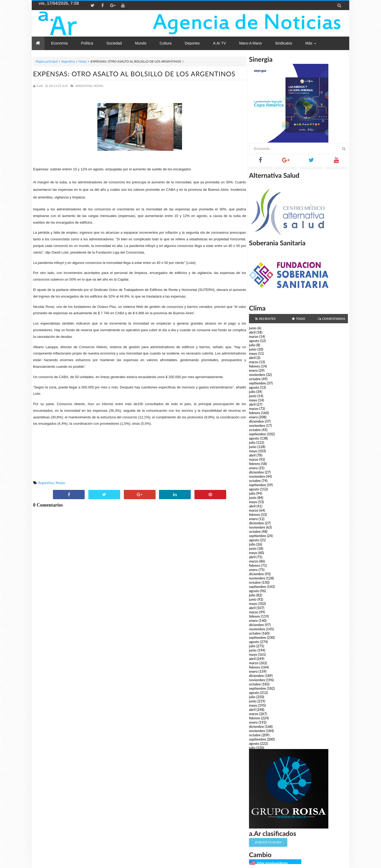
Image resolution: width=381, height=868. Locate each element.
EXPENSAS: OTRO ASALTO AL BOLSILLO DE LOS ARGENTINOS (134, 74)
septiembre (258, 383)
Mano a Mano (251, 43)
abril (252, 332)
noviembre (257, 375)
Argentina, (84, 86)
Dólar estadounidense (272, 863)
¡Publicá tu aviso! (268, 842)
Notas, (99, 86)
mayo (253, 353)
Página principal (47, 61)
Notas (83, 61)
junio (253, 328)
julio (252, 345)
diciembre (257, 421)
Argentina (68, 61)
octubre (255, 379)
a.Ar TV (219, 43)
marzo (254, 336)
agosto (254, 341)
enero (253, 370)
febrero (255, 366)
